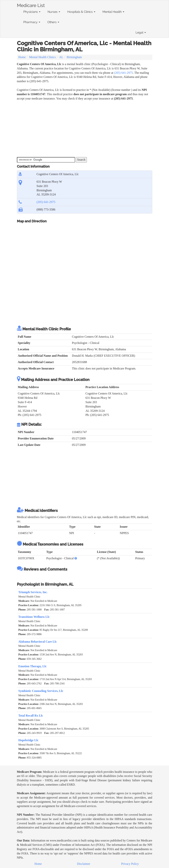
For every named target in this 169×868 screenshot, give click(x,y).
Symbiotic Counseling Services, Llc (41, 691)
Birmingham (74, 57)
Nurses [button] (54, 12)
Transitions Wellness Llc (34, 617)
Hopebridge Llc (28, 740)
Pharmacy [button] (32, 22)
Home (22, 57)
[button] (76, 558)
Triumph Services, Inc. (33, 592)
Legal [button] (141, 32)
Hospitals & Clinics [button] (81, 12)
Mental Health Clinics (42, 57)
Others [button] (53, 22)
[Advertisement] (85, 129)
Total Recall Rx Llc (31, 716)
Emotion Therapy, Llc (33, 666)
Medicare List (31, 5)
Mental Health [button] (113, 12)
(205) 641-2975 (124, 73)
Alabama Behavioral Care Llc (38, 642)
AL (61, 57)
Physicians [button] (32, 12)
